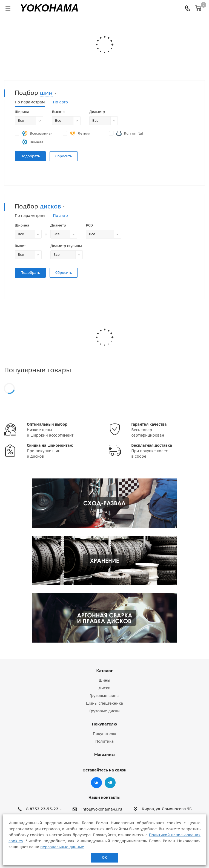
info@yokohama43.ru (102, 809)
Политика (104, 741)
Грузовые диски (104, 711)
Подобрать (30, 156)
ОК (104, 857)
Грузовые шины (104, 696)
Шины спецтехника (104, 703)
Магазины (104, 754)
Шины (105, 680)
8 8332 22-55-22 (42, 809)
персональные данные (62, 847)
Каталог (104, 671)
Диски (104, 688)
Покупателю (104, 724)
